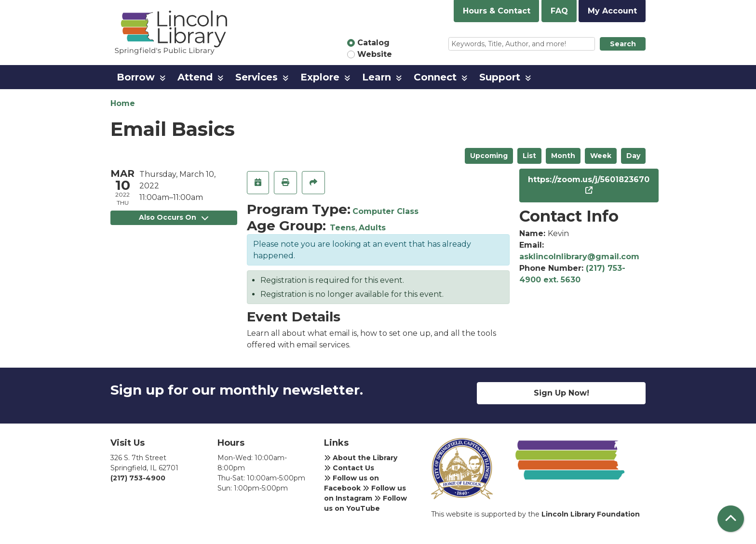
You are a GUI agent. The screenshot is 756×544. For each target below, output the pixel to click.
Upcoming (489, 156)
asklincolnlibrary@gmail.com (579, 257)
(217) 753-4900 (138, 478)
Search (623, 44)
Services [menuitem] (256, 77)
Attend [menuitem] (195, 77)
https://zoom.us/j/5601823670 (589, 179)
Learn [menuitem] (377, 77)
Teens (343, 228)
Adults (372, 228)
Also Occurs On (174, 217)
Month (563, 156)
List (529, 156)
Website (375, 54)
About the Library (361, 458)
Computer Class (385, 211)
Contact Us (349, 468)
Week (601, 156)
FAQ (559, 11)
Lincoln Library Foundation (591, 514)
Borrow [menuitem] (136, 77)
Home (123, 103)
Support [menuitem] (500, 77)
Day (633, 156)
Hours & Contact (497, 11)
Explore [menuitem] (320, 77)
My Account (612, 11)
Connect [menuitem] (435, 77)
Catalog (373, 43)
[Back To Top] (731, 519)
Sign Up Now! (561, 393)
